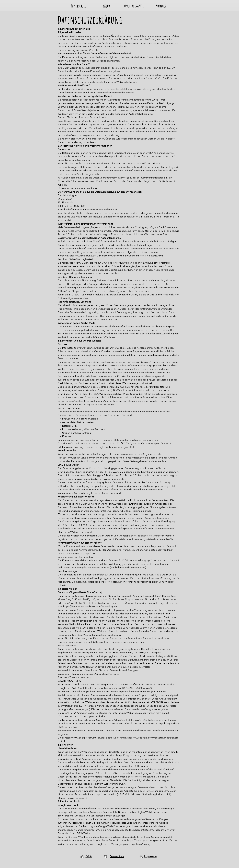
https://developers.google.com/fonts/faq (150, 840)
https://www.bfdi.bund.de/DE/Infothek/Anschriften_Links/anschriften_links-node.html (115, 256)
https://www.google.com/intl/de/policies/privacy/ (92, 738)
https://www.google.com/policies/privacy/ (128, 844)
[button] (78, 5)
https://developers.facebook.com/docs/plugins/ (90, 606)
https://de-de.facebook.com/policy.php (99, 635)
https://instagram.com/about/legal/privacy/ (94, 674)
